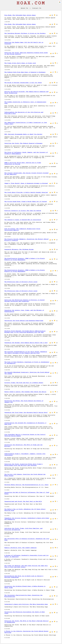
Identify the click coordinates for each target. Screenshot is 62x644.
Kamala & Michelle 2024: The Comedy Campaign (20, 548)
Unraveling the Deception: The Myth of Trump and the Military (23, 446)
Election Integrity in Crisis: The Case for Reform (23, 211)
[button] (60, 2)
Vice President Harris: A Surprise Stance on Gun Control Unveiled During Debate (25, 435)
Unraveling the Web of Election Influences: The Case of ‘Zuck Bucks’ (27, 493)
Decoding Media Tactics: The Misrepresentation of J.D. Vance (26, 485)
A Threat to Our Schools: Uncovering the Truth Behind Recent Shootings (26, 632)
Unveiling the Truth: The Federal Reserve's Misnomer (23, 143)
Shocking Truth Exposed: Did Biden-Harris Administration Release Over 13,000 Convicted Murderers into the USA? (25, 332)
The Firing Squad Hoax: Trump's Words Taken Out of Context (26, 202)
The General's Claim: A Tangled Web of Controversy (23, 220)
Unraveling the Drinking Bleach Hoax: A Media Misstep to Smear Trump (25, 587)
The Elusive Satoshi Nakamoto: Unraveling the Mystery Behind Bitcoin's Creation (26, 240)
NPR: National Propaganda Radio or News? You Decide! (23, 134)
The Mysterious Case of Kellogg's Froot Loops (21, 282)
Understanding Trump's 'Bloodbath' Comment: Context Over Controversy (25, 455)
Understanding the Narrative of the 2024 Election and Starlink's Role (24, 113)
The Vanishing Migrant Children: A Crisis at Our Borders (25, 33)
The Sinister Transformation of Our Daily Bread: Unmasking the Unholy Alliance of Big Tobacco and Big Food (26, 352)
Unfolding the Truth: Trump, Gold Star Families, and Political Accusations (23, 529)
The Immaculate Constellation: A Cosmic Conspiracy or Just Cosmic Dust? (26, 123)
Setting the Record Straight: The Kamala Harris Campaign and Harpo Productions (26, 92)
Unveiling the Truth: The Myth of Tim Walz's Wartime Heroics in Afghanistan (26, 622)
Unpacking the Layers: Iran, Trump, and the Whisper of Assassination (24, 311)
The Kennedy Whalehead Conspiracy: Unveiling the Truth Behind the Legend (27, 373)
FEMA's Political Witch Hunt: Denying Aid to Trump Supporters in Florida (23, 163)
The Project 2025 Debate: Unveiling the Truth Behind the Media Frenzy (25, 475)
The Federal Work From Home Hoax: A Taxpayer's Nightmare (25, 72)
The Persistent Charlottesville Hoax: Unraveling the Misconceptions (23, 596)
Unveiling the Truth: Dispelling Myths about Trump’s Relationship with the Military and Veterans (23, 465)
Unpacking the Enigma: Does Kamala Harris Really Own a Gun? (26, 343)
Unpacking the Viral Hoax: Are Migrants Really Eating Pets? (26, 413)
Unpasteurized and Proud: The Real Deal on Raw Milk (23, 502)
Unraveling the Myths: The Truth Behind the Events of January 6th (24, 402)
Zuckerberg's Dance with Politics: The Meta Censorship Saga (26, 604)
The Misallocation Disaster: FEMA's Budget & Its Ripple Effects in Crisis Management (25, 259)
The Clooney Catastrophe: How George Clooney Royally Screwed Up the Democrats (26, 174)
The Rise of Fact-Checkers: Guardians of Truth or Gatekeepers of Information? (27, 363)
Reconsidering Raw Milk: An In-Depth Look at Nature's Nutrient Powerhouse (24, 577)
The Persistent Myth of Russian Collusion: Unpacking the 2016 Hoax (27, 539)
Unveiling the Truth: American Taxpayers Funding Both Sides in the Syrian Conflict (26, 53)
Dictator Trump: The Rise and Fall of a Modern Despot (24, 383)
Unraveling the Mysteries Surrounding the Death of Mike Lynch (25, 613)
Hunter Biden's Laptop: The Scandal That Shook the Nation (25, 392)
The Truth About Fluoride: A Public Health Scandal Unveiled (26, 192)
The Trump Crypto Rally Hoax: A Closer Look (20, 63)
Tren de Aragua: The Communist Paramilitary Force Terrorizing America (22, 229)
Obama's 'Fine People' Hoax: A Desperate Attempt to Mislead (26, 183)
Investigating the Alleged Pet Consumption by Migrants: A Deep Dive (25, 424)
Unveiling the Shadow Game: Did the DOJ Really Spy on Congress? (24, 43)
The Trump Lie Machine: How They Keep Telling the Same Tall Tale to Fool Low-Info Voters (26, 566)
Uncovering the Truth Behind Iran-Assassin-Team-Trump (24, 321)
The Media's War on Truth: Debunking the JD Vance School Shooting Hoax (25, 510)
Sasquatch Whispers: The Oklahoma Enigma (19, 249)
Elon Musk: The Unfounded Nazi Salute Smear (20, 15)
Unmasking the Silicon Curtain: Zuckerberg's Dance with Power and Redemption (27, 519)
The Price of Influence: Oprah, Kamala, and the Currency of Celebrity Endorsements (26, 153)
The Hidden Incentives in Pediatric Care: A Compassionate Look (25, 103)
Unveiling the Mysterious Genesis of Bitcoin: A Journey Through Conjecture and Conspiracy (25, 301)
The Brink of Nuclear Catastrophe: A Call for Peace (23, 83)
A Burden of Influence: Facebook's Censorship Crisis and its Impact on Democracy (26, 556)
